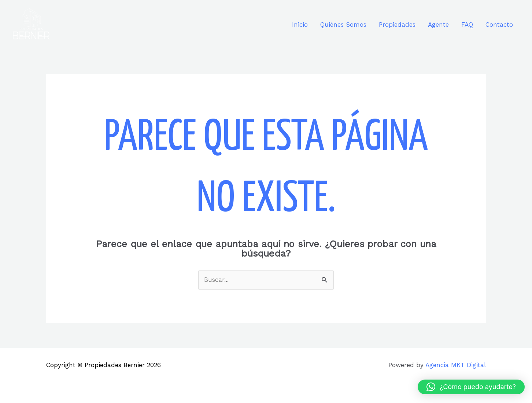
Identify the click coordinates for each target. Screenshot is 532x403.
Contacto (499, 25)
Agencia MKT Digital (456, 365)
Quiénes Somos (343, 25)
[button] (471, 387)
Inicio (300, 25)
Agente (438, 25)
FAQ (467, 25)
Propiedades (397, 25)
